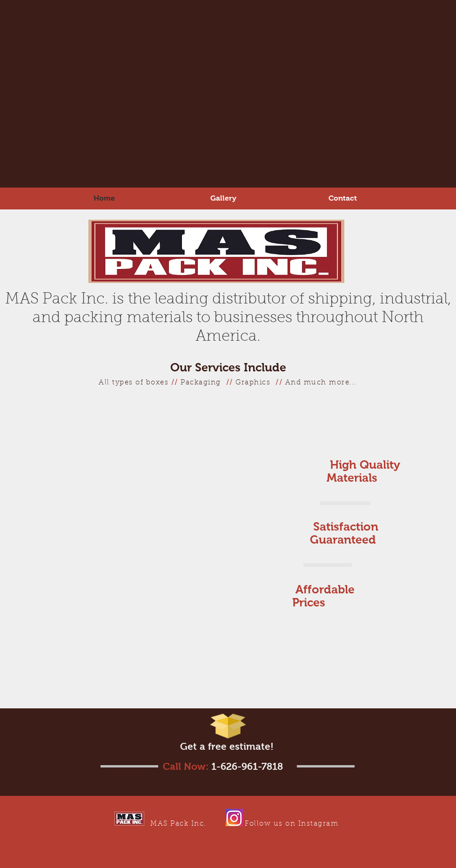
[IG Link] (234, 818)
